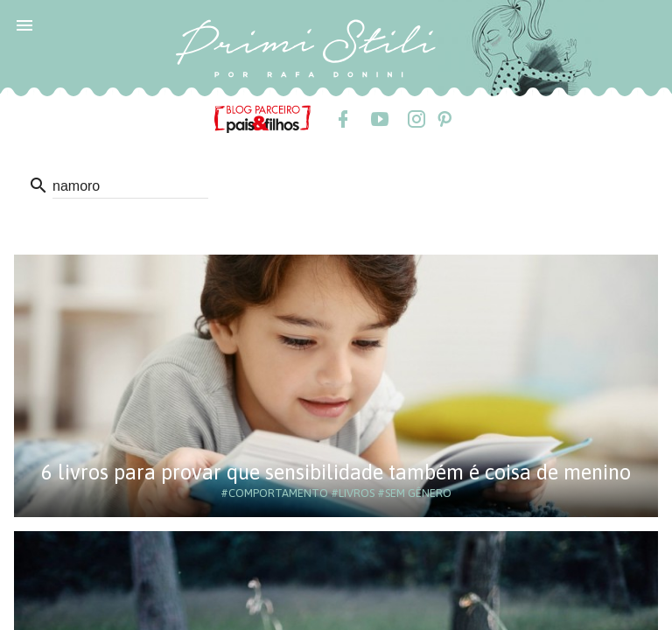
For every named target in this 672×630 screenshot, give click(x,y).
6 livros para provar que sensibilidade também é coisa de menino (336, 472)
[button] (24, 24)
